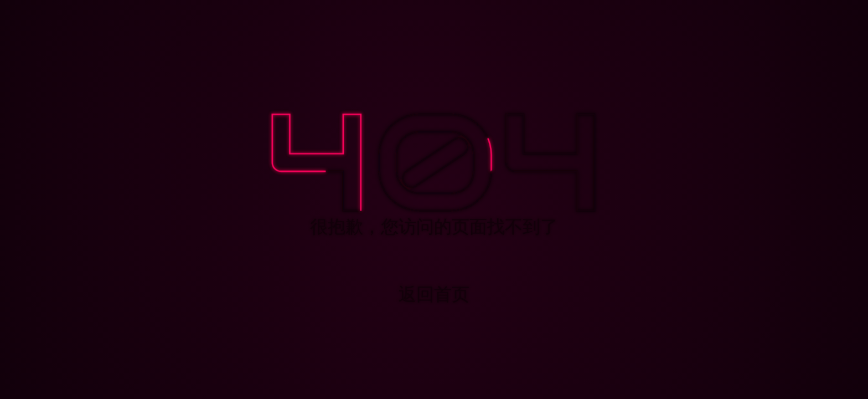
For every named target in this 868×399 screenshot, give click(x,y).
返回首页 (434, 294)
